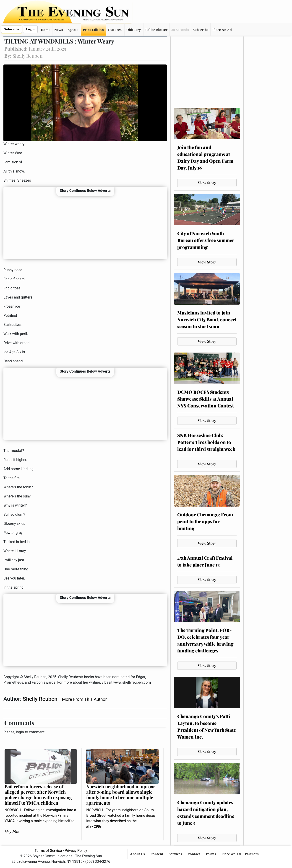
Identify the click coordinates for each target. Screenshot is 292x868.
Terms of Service (48, 851)
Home (46, 30)
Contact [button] (194, 854)
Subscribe (12, 29)
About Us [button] (138, 854)
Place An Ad (222, 30)
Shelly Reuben (41, 699)
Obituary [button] (134, 30)
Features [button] (115, 30)
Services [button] (176, 854)
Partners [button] (252, 854)
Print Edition (93, 30)
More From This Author (84, 699)
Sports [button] (73, 30)
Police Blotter (156, 30)
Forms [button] (211, 854)
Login (30, 29)
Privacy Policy (76, 851)
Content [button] (157, 854)
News (59, 30)
